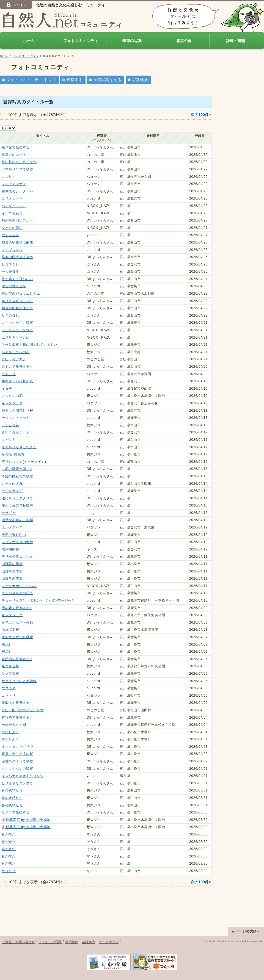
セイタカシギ (12, 491)
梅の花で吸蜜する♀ (17, 608)
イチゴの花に (12, 213)
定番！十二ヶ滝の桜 (17, 754)
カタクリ (9, 871)
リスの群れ (10, 315)
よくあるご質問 (50, 942)
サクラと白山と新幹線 (19, 681)
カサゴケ (9, 513)
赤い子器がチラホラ (17, 432)
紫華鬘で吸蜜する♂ (17, 147)
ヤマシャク (10, 235)
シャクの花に (12, 228)
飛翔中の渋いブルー (17, 220)
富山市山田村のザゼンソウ (23, 710)
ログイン (16, 5)
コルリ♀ (8, 177)
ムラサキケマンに (16, 337)
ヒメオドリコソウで (17, 783)
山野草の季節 (12, 564)
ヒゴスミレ (10, 264)
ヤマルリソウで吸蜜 (17, 169)
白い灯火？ (10, 732)
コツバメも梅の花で (17, 593)
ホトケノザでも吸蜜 (17, 637)
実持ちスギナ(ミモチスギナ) (24, 462)
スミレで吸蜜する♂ (17, 367)
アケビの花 (10, 425)
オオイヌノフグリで (17, 747)
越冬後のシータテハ (17, 191)
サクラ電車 (10, 674)
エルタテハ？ (12, 527)
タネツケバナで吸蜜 (17, 769)
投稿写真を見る (107, 80)
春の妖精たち (12, 790)
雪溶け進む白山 (14, 535)
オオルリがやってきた (19, 447)
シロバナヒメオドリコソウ (23, 776)
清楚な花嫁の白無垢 (17, 520)
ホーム (29, 41)
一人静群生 (10, 272)
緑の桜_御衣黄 (13, 454)
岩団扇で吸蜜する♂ (17, 659)
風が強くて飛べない (17, 279)
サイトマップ (109, 942)
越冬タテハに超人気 (17, 381)
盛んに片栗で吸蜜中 (17, 505)
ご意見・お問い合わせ (18, 942)
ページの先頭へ (246, 931)
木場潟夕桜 (10, 630)
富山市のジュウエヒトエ (21, 294)
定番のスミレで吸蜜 (17, 761)
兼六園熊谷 (10, 549)
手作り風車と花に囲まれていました (30, 345)
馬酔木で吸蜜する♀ (17, 703)
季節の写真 (132, 41)
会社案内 (89, 942)
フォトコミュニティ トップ (31, 80)
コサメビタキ (12, 198)
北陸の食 (184, 41)
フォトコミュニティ (81, 41)
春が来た (9, 834)
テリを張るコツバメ (17, 557)
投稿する (75, 80)
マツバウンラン (14, 286)
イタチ (7, 389)
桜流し (7, 644)
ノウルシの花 (12, 396)
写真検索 (140, 80)
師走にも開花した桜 (17, 411)
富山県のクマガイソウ (19, 162)
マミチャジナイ (14, 184)
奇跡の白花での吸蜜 (17, 476)
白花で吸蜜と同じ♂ (17, 469)
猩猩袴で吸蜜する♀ (17, 718)
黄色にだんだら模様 (17, 622)
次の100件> (201, 115)
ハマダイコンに (14, 206)
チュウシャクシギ (16, 418)
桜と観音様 (10, 666)
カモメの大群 (12, 484)
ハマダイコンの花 (16, 352)
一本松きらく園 (14, 725)
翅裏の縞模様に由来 (17, 242)
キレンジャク (12, 403)
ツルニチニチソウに (17, 330)
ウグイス (9, 688)
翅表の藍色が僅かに (17, 308)
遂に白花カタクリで (17, 498)
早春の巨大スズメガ (17, 257)
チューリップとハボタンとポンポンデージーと (38, 600)
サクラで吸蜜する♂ (17, 812)
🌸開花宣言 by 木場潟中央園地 (26, 820)
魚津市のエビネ (14, 155)
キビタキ (9, 440)
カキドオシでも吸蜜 (17, 323)
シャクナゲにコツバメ (19, 586)
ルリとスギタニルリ (17, 301)
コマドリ (9, 374)
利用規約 (72, 942)
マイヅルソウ (12, 250)
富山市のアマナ (14, 359)
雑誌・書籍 (235, 41)
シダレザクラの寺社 (17, 542)
